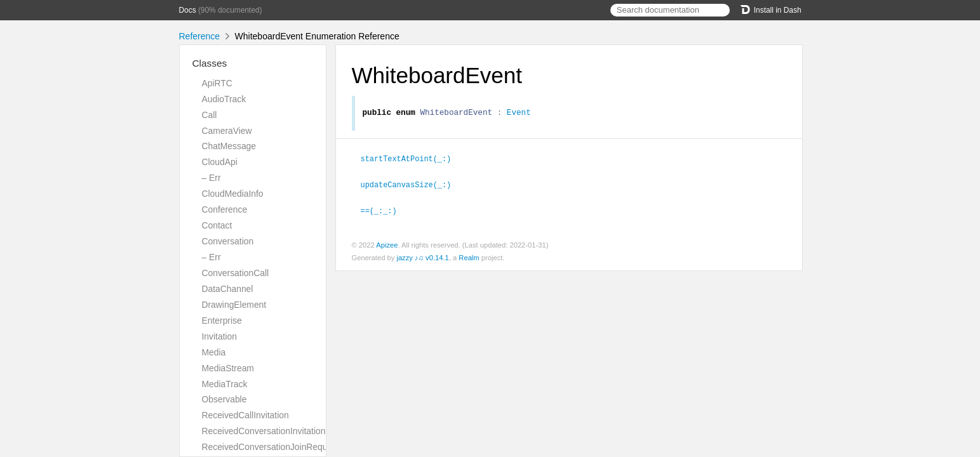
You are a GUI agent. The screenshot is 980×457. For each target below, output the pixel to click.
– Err (211, 178)
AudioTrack (224, 99)
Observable (225, 399)
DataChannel (228, 289)
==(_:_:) (384, 211)
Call (210, 115)
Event (519, 114)
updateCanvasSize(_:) (412, 185)
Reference (200, 36)
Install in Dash (771, 10)
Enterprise (222, 321)
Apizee (387, 245)
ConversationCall (236, 273)
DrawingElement (234, 305)
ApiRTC (217, 83)
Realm (469, 258)
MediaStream (228, 368)
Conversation (228, 241)
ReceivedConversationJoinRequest (271, 447)
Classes (210, 63)
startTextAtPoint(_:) (412, 160)
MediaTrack (225, 384)
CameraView (227, 131)
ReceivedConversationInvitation (264, 431)
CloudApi (220, 162)
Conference (225, 209)
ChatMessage (229, 146)
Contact (217, 225)
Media (214, 352)
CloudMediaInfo (233, 194)
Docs (188, 10)
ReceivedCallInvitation (245, 415)
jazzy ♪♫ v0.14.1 (422, 258)
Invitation (219, 336)
